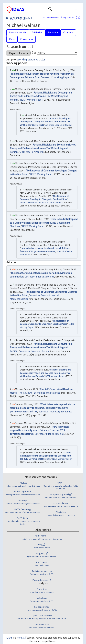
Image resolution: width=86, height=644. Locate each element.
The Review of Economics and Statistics (39, 393)
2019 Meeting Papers (32, 152)
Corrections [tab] (27, 39)
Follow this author (53, 18)
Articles (41, 59)
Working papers (26, 59)
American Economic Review (58, 125)
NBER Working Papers (32, 100)
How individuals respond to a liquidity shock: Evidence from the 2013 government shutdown (39, 430)
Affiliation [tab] (37, 33)
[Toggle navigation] (50, 10)
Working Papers (62, 77)
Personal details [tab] (18, 33)
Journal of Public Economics (40, 277)
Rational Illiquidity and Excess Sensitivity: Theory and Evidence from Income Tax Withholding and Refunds (43, 148)
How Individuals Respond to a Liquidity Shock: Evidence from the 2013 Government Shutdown (44, 223)
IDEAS (9, 638)
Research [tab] (53, 33)
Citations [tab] (68, 33)
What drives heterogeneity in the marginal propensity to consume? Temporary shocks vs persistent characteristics (43, 408)
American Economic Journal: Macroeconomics (41, 203)
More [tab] (12, 39)
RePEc (22, 638)
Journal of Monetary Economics (55, 412)
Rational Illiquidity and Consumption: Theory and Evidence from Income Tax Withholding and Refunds (41, 96)
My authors (67, 18)
